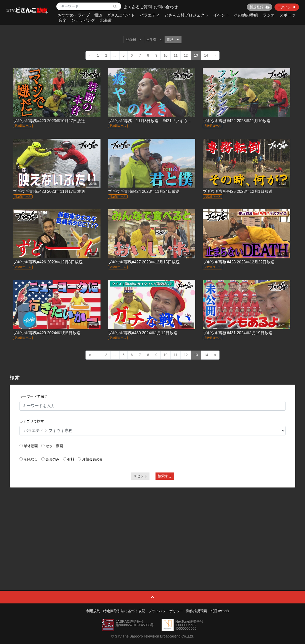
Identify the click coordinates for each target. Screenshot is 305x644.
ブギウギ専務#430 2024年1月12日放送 (143, 333)
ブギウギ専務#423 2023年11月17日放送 (49, 191)
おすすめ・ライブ (74, 15)
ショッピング (83, 20)
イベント (221, 15)
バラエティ (150, 15)
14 (206, 55)
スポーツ (287, 15)
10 (165, 55)
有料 (71, 459)
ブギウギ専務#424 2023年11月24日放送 (144, 191)
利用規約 (93, 611)
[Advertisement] (153, 528)
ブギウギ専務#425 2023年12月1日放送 (237, 191)
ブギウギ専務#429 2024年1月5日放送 (47, 333)
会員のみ (52, 459)
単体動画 (31, 446)
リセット (140, 476)
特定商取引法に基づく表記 (124, 611)
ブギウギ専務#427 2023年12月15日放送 (144, 262)
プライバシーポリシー (166, 611)
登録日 (133, 40)
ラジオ (269, 15)
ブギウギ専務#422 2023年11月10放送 (237, 121)
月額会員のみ (92, 459)
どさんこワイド (121, 15)
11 (176, 55)
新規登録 (259, 7)
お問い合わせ (166, 7)
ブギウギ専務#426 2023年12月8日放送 (48, 262)
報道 (98, 15)
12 (186, 55)
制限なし (31, 459)
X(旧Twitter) (219, 611)
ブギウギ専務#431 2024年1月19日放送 (237, 333)
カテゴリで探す (32, 421)
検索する (165, 476)
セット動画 (54, 446)
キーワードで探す (33, 396)
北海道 (106, 20)
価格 (173, 40)
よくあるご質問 (138, 7)
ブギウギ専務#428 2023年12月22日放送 (239, 262)
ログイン (287, 7)
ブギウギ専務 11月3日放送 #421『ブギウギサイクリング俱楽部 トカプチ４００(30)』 (189, 121)
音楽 (62, 20)
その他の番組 (246, 15)
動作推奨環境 (197, 611)
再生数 (154, 40)
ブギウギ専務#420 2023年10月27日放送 (49, 121)
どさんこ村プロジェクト (186, 15)
